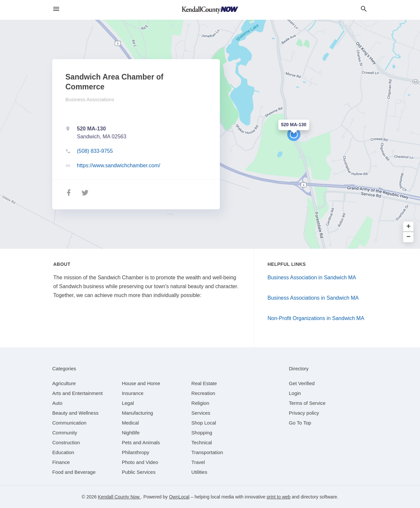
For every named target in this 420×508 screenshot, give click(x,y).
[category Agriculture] (64, 383)
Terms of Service (307, 403)
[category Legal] (128, 403)
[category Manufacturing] (138, 413)
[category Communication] (69, 423)
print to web (279, 497)
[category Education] (63, 452)
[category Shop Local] (204, 423)
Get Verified (302, 383)
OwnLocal (179, 497)
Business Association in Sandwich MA (312, 277)
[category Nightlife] (131, 433)
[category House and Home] (141, 383)
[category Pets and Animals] (141, 442)
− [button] (409, 237)
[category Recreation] (203, 393)
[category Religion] (200, 403)
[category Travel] (198, 462)
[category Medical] (130, 423)
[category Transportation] (207, 452)
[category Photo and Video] (140, 462)
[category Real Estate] (204, 383)
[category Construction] (66, 442)
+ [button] (409, 227)
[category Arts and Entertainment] (77, 393)
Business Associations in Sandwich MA (313, 298)
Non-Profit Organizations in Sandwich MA (316, 318)
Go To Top (300, 423)
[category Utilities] (199, 472)
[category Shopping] (202, 433)
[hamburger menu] (56, 9)
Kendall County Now (119, 497)
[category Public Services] (139, 472)
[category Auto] (57, 403)
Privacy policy (304, 413)
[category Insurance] (133, 393)
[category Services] (201, 413)
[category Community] (65, 433)
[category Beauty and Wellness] (75, 413)
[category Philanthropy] (136, 452)
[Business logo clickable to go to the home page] (210, 10)
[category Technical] (202, 442)
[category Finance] (61, 462)
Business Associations (90, 99)
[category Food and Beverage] (74, 472)
